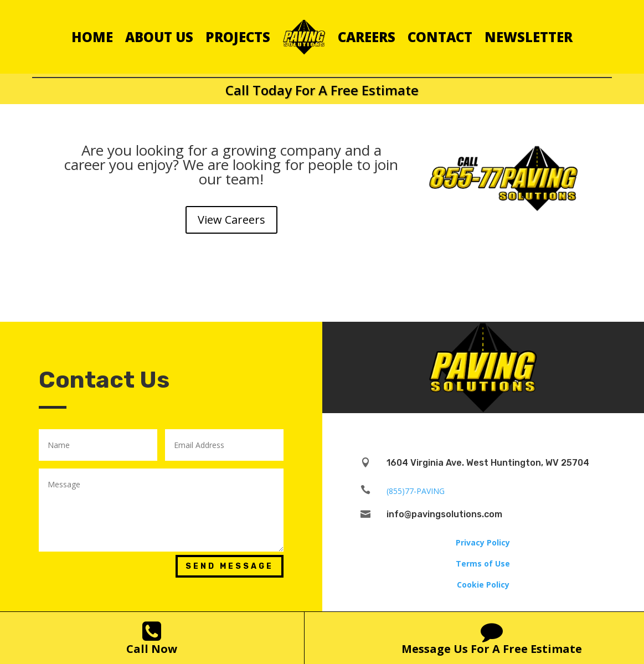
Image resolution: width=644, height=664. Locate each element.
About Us (159, 37)
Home (92, 37)
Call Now (152, 649)
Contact (440, 37)
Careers (367, 37)
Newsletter (529, 37)
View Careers (231, 220)
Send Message (230, 566)
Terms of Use (483, 563)
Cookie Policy (483, 585)
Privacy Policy (483, 542)
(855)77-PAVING (416, 491)
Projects (238, 37)
